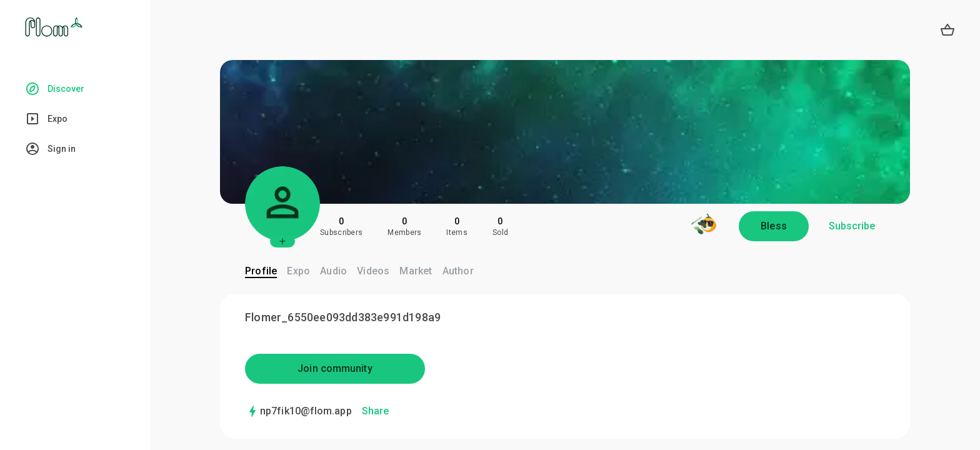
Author (458, 271)
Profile (261, 271)
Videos (373, 271)
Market (416, 271)
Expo (298, 271)
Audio (333, 271)
